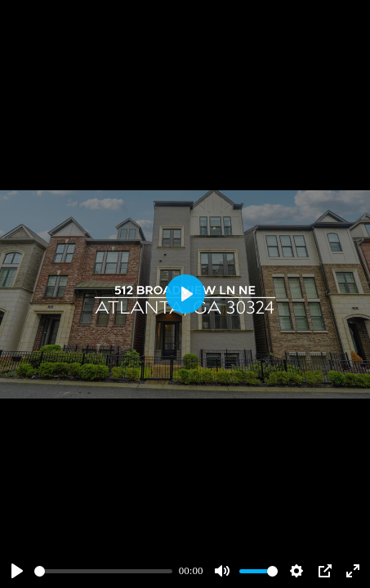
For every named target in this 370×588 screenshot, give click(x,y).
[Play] (17, 571)
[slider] (103, 571)
